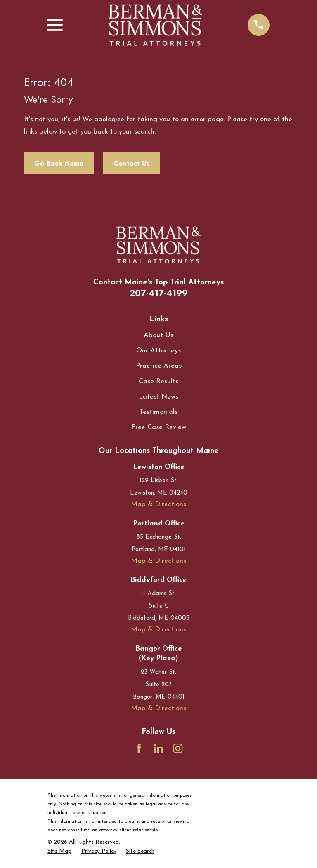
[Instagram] (178, 748)
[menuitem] (59, 851)
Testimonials (158, 412)
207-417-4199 (159, 293)
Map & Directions (158, 504)
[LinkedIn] (158, 748)
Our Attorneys (158, 351)
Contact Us (132, 163)
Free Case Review (159, 427)
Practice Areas (159, 366)
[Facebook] (139, 748)
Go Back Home (59, 163)
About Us (158, 335)
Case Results (158, 381)
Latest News (158, 397)
